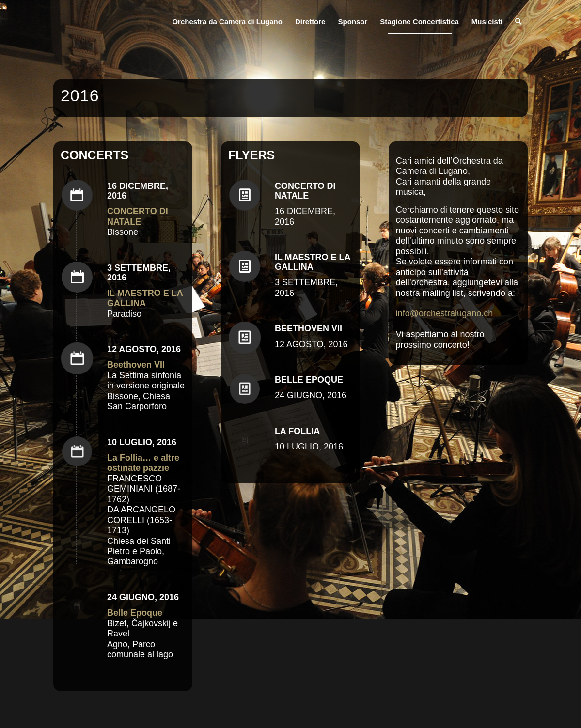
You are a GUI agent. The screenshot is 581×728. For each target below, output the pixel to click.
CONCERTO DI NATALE (305, 191)
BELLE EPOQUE (309, 380)
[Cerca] (518, 22)
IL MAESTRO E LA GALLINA (313, 262)
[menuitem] (227, 22)
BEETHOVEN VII (308, 328)
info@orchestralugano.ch (444, 313)
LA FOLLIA (297, 431)
